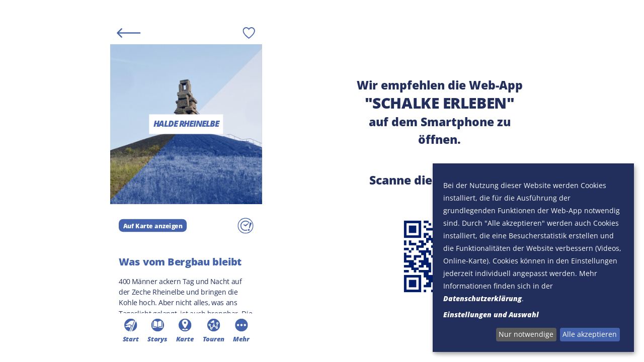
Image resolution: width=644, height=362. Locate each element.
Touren (213, 330)
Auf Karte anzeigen (152, 225)
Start (130, 330)
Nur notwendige (526, 334)
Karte (185, 330)
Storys (157, 330)
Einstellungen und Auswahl (491, 314)
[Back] (129, 32)
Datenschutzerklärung (482, 298)
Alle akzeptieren (590, 334)
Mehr (241, 330)
